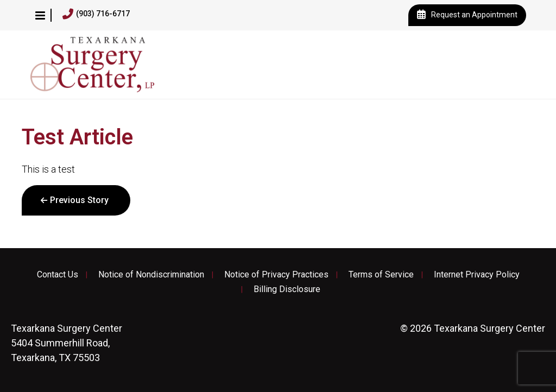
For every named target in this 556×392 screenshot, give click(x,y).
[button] (40, 15)
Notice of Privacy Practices (276, 275)
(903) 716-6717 (96, 14)
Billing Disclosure (287, 289)
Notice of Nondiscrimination (151, 275)
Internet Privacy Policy (477, 275)
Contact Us (58, 275)
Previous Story (79, 200)
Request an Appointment (467, 15)
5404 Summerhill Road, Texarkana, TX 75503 (67, 343)
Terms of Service (381, 275)
